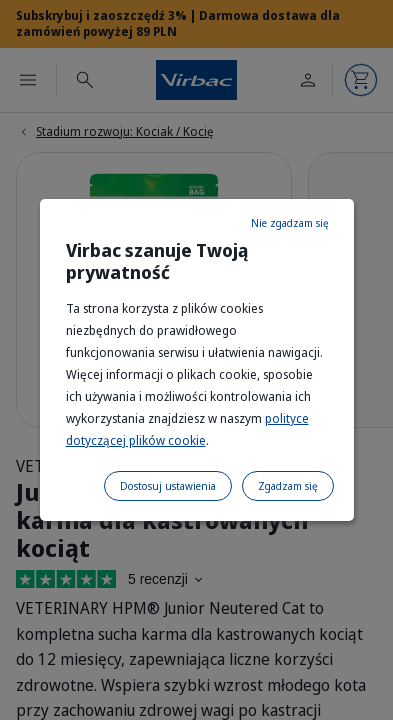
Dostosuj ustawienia (168, 486)
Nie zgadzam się (290, 223)
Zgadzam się (288, 486)
